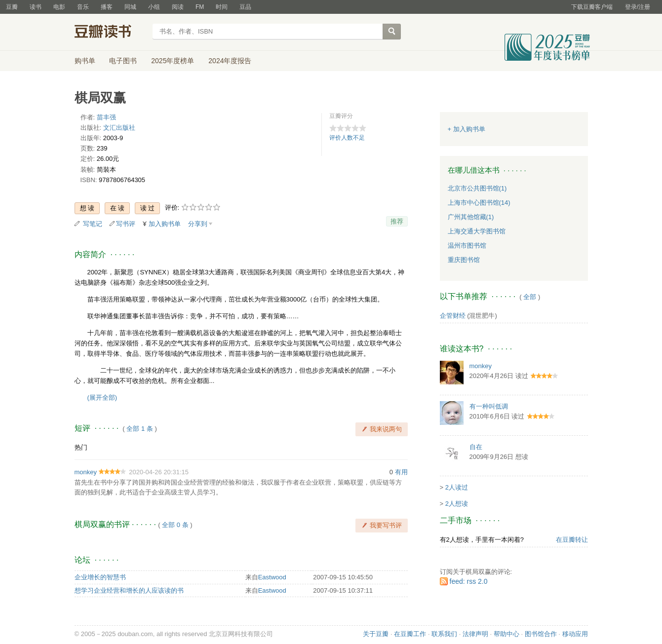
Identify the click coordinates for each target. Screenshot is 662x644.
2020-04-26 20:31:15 (159, 472)
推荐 (397, 221)
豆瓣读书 (110, 33)
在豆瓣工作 (410, 634)
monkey (86, 472)
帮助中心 (506, 634)
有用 (401, 472)
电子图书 (123, 61)
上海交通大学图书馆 (477, 231)
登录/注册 (638, 7)
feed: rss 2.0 (469, 581)
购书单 (85, 61)
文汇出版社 (119, 128)
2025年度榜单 (173, 61)
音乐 (83, 7)
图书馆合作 (541, 634)
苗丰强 (106, 117)
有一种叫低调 (489, 406)
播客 (107, 7)
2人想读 (457, 504)
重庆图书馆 (464, 260)
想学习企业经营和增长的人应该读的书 (129, 590)
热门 (81, 447)
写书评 (126, 224)
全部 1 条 (139, 429)
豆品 (245, 7)
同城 (130, 7)
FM (200, 7)
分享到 (198, 224)
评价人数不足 (347, 138)
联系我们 (444, 634)
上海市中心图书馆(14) (479, 203)
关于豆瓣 (376, 634)
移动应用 (575, 634)
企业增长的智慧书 (100, 577)
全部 (530, 297)
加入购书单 (165, 224)
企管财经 (453, 316)
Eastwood (272, 577)
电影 (59, 7)
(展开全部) (102, 398)
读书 (36, 7)
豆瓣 (12, 7)
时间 (222, 7)
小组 (154, 7)
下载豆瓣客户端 (592, 7)
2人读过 (457, 487)
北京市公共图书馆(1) (477, 188)
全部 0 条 (175, 525)
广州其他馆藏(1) (471, 217)
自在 (476, 447)
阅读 (178, 7)
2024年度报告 (230, 61)
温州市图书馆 (467, 246)
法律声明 (475, 634)
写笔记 (93, 224)
